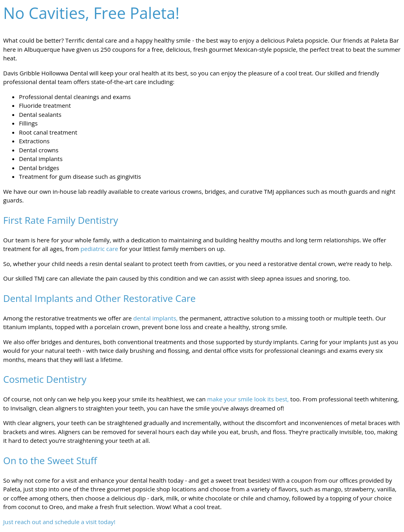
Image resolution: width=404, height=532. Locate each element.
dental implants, (156, 318)
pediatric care (99, 249)
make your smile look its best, (248, 399)
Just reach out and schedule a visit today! (59, 522)
